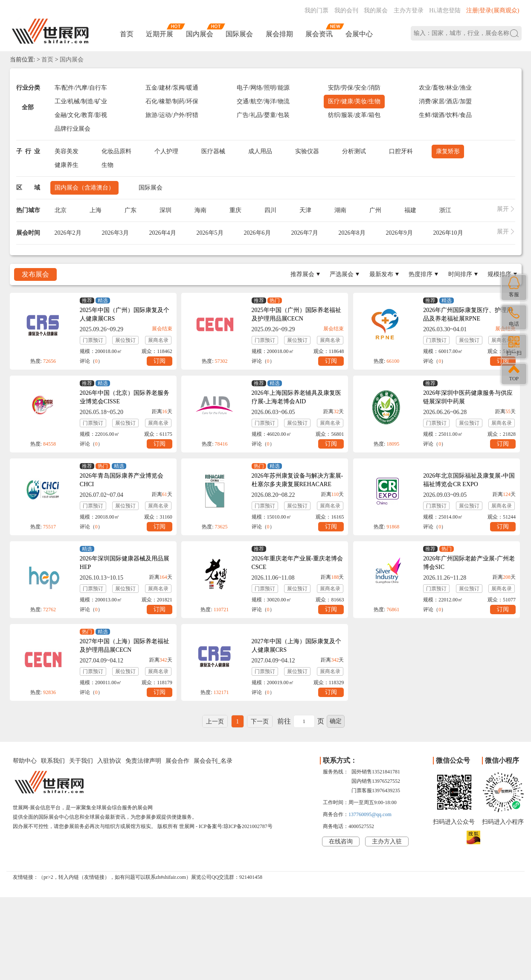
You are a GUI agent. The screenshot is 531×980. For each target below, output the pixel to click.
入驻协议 (109, 761)
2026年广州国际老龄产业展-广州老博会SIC (469, 563)
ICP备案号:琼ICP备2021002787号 (236, 826)
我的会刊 (346, 10)
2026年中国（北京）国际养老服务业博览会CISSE (125, 397)
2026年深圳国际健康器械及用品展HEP (125, 563)
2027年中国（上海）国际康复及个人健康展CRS (296, 646)
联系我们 (53, 761)
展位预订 (125, 340)
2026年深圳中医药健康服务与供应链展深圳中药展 (468, 397)
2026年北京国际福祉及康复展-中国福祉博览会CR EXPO (469, 480)
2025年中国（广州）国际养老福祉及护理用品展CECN (296, 314)
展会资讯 (319, 34)
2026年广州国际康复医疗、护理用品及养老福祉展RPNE (468, 314)
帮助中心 (25, 761)
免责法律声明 (143, 761)
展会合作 (177, 761)
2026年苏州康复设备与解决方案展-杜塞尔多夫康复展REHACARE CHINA (297, 484)
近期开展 (160, 34)
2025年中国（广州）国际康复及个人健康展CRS (125, 314)
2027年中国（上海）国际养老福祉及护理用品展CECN (125, 646)
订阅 (160, 361)
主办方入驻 (387, 841)
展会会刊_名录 (213, 761)
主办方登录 (409, 10)
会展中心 (359, 34)
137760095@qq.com (370, 814)
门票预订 (93, 340)
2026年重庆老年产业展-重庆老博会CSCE (297, 563)
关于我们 (81, 761)
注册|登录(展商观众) (493, 10)
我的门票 (316, 10)
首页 (127, 34)
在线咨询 (341, 841)
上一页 (215, 722)
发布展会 (35, 274)
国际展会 (239, 34)
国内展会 (200, 34)
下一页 (260, 722)
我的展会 (376, 10)
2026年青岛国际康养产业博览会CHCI (122, 480)
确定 (336, 721)
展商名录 (158, 340)
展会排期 (279, 34)
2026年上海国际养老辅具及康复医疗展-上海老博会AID (296, 397)
